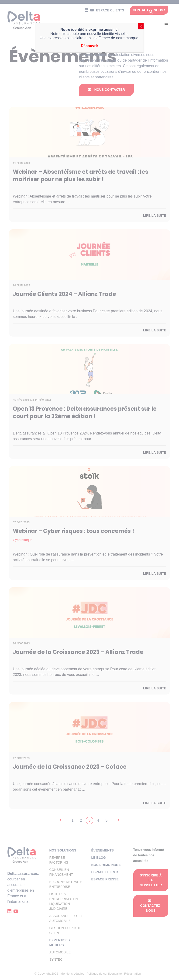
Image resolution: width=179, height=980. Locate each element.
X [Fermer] (141, 27)
